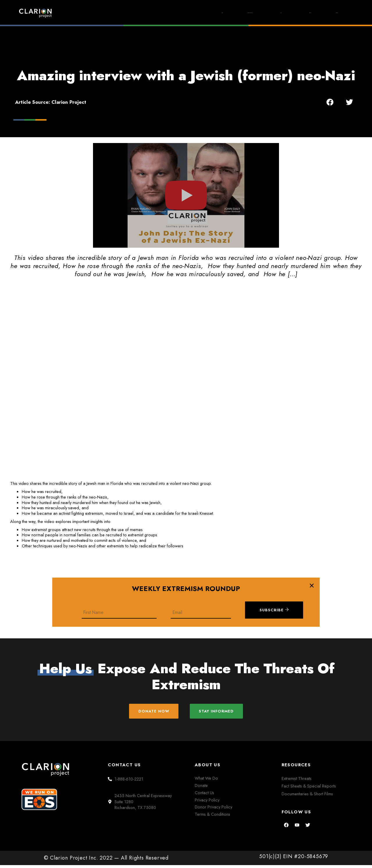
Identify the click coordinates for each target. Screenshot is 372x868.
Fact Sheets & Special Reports (309, 789)
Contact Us (204, 795)
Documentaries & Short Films (307, 796)
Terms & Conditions (212, 817)
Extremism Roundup (194, 13)
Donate (330, 13)
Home (142, 13)
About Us (288, 13)
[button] (330, 102)
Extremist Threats (297, 781)
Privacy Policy (207, 802)
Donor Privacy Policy (213, 810)
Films (247, 13)
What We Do (206, 781)
